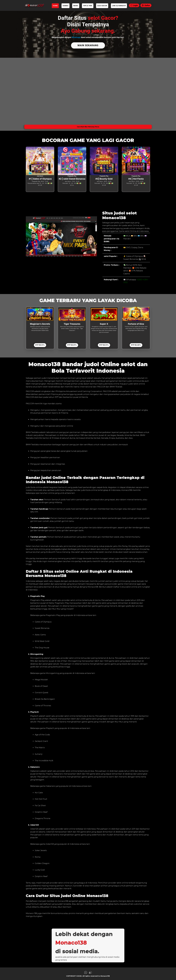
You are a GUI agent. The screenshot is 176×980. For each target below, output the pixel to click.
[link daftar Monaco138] (34, 5)
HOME (55, 6)
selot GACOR (102, 6)
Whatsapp (76, 37)
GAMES (65, 6)
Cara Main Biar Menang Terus (88, 126)
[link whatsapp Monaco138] (86, 973)
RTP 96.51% (40, 344)
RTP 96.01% (72, 344)
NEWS (76, 6)
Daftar (146, 5)
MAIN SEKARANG (88, 45)
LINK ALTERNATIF (119, 6)
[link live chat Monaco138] (90, 973)
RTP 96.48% (136, 344)
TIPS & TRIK (88, 6)
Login (134, 5)
